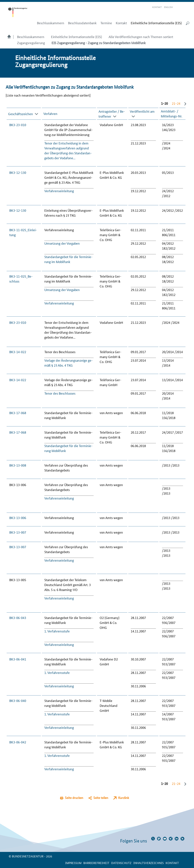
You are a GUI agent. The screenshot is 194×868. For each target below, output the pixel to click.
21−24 (176, 103)
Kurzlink (124, 798)
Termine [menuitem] (106, 23)
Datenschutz (121, 863)
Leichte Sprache (178, 7)
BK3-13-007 (18, 532)
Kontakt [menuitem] (121, 23)
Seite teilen (101, 798)
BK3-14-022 (18, 352)
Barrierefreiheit (96, 863)
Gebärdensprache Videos (182, 7)
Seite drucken (74, 798)
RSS (188, 7)
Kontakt (157, 7)
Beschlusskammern (31, 37)
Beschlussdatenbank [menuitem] (82, 23)
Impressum (73, 863)
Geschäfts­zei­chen (21, 113)
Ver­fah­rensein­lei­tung (59, 191)
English (168, 7)
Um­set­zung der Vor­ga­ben (62, 243)
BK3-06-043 (18, 617)
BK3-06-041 (18, 659)
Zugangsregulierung (31, 43)
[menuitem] (156, 23)
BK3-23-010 (18, 125)
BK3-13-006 (18, 518)
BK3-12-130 (18, 172)
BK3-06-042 (18, 742)
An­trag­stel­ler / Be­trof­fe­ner (112, 113)
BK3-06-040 (18, 700)
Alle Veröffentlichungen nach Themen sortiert (141, 37)
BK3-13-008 (18, 465)
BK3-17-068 (18, 413)
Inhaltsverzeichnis (149, 863)
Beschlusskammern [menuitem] (51, 23)
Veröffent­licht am (142, 111)
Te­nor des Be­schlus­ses (60, 393)
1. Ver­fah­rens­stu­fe (57, 631)
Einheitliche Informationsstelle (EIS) (76, 37)
